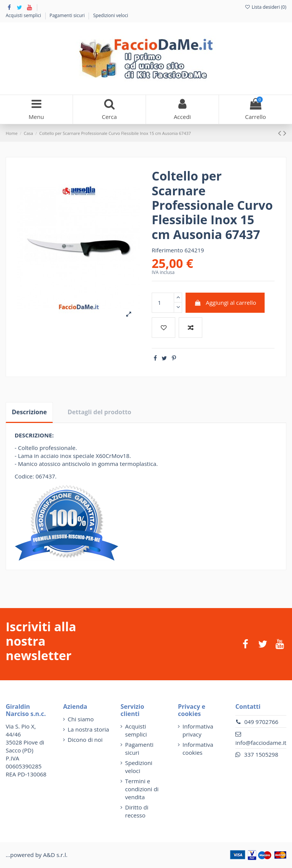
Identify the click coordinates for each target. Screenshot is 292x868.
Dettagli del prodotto (100, 412)
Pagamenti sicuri (68, 15)
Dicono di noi (85, 740)
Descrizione (29, 412)
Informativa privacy (198, 730)
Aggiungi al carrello (225, 303)
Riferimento (167, 250)
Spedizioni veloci (111, 15)
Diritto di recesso (137, 811)
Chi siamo (81, 719)
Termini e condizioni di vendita (142, 789)
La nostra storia (88, 729)
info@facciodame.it (261, 743)
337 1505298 (261, 754)
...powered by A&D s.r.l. (36, 855)
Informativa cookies (198, 748)
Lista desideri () (265, 7)
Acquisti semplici (24, 15)
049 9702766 (261, 722)
